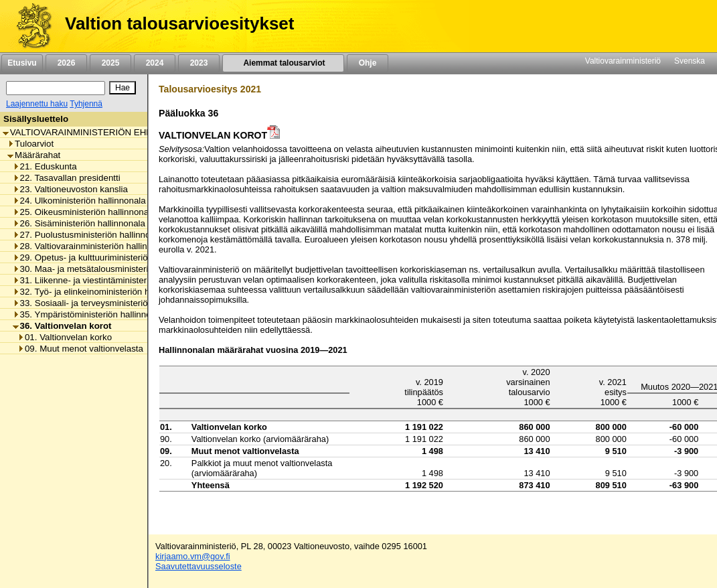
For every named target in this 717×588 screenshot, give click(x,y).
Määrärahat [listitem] (34, 155)
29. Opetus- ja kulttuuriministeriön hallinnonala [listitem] (108, 258)
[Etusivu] (29, 26)
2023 (199, 63)
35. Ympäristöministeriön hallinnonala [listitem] (90, 314)
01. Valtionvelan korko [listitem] (65, 337)
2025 (110, 63)
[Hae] (123, 88)
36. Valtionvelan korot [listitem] (62, 326)
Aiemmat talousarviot (283, 63)
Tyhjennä (86, 104)
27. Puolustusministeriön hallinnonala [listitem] (90, 235)
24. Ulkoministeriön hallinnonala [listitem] (79, 201)
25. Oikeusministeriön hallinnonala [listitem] (84, 212)
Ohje (368, 63)
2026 (66, 63)
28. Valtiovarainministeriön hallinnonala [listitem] (93, 246)
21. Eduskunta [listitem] (45, 166)
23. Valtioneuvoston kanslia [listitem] (70, 189)
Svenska (690, 61)
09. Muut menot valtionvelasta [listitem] (80, 349)
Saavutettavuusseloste (198, 566)
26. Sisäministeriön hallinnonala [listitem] (79, 223)
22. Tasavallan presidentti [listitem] (67, 178)
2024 (155, 63)
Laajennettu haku (37, 104)
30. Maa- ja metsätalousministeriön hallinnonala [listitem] (111, 269)
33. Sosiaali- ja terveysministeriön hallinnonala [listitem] (108, 303)
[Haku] (56, 88)
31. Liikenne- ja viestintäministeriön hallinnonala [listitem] (111, 280)
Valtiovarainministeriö (623, 61)
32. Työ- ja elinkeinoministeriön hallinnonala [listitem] (103, 292)
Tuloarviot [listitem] (30, 144)
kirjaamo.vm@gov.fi (193, 556)
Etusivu (22, 63)
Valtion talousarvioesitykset (179, 23)
